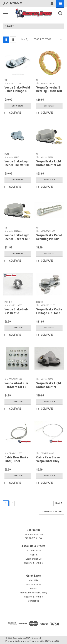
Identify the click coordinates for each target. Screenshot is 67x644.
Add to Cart (49, 106)
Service (33, 589)
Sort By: (25, 39)
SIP (6, 80)
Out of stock (18, 106)
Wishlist (33, 555)
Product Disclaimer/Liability (34, 593)
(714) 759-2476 (12, 3)
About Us (34, 580)
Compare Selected (51, 512)
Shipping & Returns (33, 563)
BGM (7, 154)
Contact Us (34, 601)
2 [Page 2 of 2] (12, 503)
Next (60, 503)
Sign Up (38, 559)
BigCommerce (22, 641)
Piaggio (8, 302)
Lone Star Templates (49, 641)
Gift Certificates (34, 551)
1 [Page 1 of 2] (6, 503)
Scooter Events (34, 585)
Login (28, 559)
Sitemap (36, 638)
